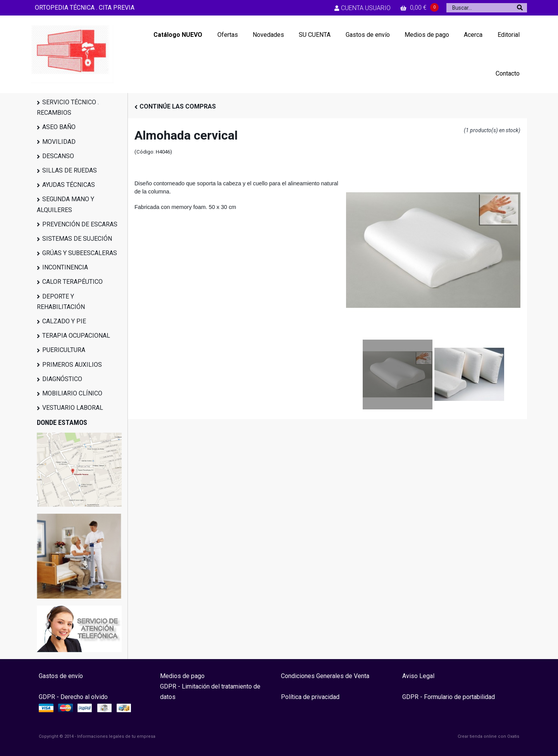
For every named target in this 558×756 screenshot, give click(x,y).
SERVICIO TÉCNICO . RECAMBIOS (68, 107)
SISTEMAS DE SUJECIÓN (77, 239)
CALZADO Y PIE (64, 321)
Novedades (268, 35)
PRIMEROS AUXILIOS (72, 365)
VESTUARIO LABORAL (73, 408)
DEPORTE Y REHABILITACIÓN (61, 302)
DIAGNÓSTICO (62, 379)
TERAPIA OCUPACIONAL (76, 336)
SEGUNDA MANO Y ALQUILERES (65, 204)
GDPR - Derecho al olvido (73, 697)
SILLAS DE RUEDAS (70, 170)
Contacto (508, 73)
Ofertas (228, 35)
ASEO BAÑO (59, 127)
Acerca (473, 35)
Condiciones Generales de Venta (325, 676)
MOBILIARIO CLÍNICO (72, 393)
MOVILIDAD (59, 142)
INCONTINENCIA (65, 267)
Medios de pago (427, 35)
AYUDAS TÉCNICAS (69, 185)
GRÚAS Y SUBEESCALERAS (80, 253)
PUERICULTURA (64, 350)
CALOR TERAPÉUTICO (72, 282)
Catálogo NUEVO (178, 35)
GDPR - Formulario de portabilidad (449, 697)
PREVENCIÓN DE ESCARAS (80, 224)
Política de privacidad (310, 697)
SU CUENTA (315, 35)
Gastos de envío (368, 35)
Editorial (509, 35)
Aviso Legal (418, 676)
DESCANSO (58, 156)
